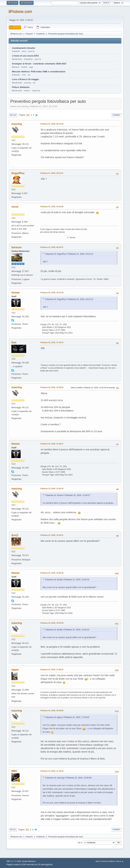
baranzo (16, 247)
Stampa (116, 115)
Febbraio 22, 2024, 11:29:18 (52, 342)
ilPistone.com (20, 11)
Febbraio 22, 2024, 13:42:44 (52, 489)
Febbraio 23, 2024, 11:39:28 (52, 771)
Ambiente (16, 51)
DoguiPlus (18, 173)
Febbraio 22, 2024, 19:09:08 (52, 711)
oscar (15, 207)
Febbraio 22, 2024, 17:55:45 (52, 670)
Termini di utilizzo (108, 861)
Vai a (80, 842)
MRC (14, 771)
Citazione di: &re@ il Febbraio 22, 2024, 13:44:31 (67, 580)
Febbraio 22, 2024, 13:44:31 (52, 535)
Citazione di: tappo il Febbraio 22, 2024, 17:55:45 (67, 717)
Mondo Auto (17, 59)
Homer (16, 293)
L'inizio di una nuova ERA (25, 56)
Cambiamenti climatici (24, 48)
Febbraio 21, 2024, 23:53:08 (52, 207)
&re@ (15, 535)
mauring (17, 124)
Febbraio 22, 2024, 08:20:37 (52, 247)
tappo (15, 670)
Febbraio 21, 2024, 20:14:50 (52, 124)
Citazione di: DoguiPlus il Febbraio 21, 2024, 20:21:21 (69, 254)
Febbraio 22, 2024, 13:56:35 (52, 573)
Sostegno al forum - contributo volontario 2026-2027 (39, 64)
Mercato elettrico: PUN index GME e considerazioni (39, 72)
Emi (14, 343)
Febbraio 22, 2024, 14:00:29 (52, 623)
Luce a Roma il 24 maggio (25, 79)
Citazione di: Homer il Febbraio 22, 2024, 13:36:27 (68, 495)
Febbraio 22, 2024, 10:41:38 (52, 293)
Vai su (13, 830)
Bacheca (16, 67)
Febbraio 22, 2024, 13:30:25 (52, 387)
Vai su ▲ (120, 861)
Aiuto (98, 861)
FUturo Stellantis (21, 87)
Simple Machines (29, 861)
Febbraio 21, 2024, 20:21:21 (52, 173)
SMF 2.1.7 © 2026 (14, 861)
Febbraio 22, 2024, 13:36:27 (52, 444)
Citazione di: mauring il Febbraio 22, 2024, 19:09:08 (68, 778)
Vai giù (13, 115)
